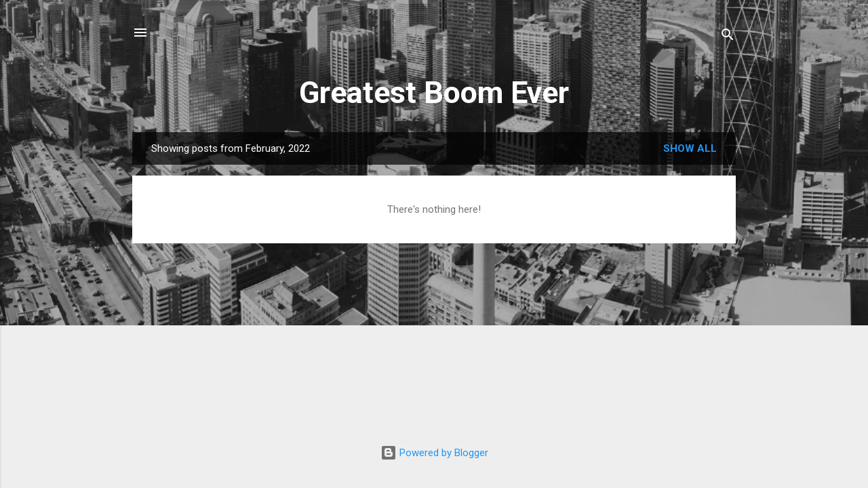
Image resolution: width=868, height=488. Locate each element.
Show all (690, 148)
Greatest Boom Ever (434, 93)
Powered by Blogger (434, 453)
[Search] (728, 37)
